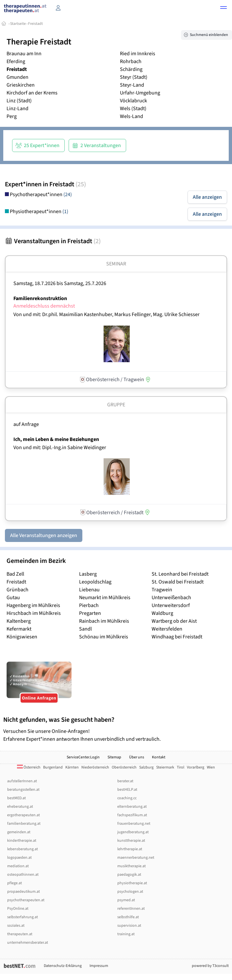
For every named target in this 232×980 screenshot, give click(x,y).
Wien (211, 767)
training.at (126, 934)
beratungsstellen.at (23, 790)
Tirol (181, 767)
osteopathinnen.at (23, 875)
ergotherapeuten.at (24, 815)
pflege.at (15, 883)
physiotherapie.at (132, 883)
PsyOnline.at (18, 909)
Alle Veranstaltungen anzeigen (44, 535)
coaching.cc (127, 798)
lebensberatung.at (23, 849)
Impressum (99, 966)
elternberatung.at (132, 807)
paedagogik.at (129, 875)
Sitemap (114, 757)
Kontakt (159, 757)
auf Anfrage (26, 424)
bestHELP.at (127, 790)
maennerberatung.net (136, 858)
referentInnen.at (131, 909)
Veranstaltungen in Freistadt (53, 241)
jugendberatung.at (133, 832)
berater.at (125, 781)
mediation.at (18, 866)
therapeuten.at (20, 934)
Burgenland (53, 767)
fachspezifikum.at (132, 815)
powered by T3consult (210, 966)
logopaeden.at (19, 858)
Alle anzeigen (207, 197)
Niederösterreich (95, 767)
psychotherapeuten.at (26, 900)
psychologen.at (130, 892)
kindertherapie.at (22, 841)
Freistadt (35, 24)
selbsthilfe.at (128, 917)
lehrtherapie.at (130, 849)
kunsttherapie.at (131, 841)
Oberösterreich (124, 767)
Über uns (137, 757)
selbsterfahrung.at (23, 917)
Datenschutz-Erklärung (63, 966)
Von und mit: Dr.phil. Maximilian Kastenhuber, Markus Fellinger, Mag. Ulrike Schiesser (107, 314)
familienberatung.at (24, 824)
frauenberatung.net (134, 824)
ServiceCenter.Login (83, 757)
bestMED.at (17, 798)
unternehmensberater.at (28, 943)
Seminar (116, 264)
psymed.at (126, 900)
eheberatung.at (20, 807)
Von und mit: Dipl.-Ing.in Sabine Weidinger (60, 448)
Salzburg (146, 767)
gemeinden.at (19, 832)
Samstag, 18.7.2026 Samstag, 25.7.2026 (60, 283)
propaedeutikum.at (24, 892)
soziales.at (16, 926)
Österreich (29, 767)
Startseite (18, 24)
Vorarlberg (196, 767)
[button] (224, 8)
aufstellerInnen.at (22, 781)
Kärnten (72, 767)
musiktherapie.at (132, 866)
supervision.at (129, 926)
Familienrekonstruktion (40, 298)
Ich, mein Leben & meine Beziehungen (56, 439)
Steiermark (165, 767)
